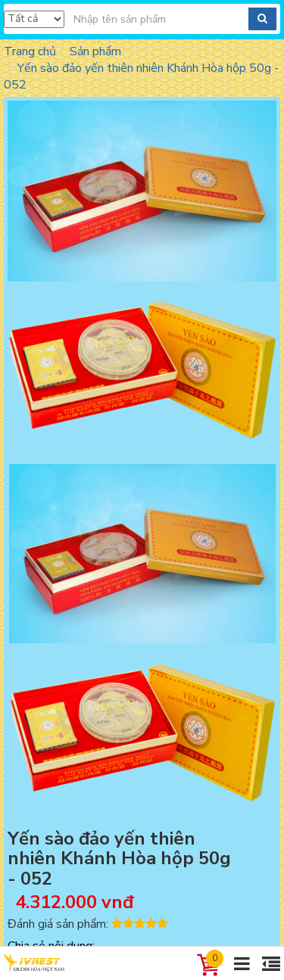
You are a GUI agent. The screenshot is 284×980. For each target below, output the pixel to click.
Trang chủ (30, 51)
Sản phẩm (95, 51)
